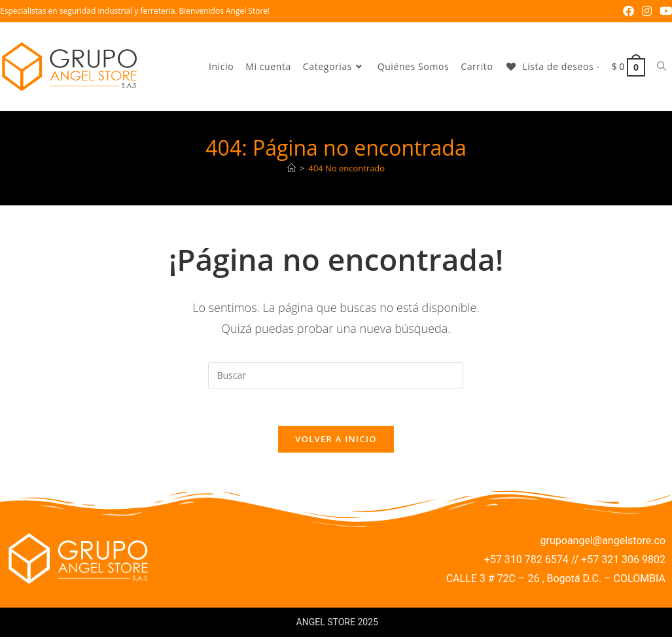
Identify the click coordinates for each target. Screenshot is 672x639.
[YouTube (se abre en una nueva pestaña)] (664, 11)
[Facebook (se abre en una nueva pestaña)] (628, 11)
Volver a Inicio (336, 441)
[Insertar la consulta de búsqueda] (336, 375)
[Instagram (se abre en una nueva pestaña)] (647, 11)
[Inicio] (292, 168)
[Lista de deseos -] (552, 67)
